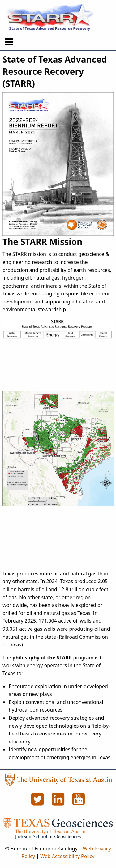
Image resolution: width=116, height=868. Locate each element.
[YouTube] (79, 802)
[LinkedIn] (59, 802)
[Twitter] (38, 802)
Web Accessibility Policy (67, 856)
